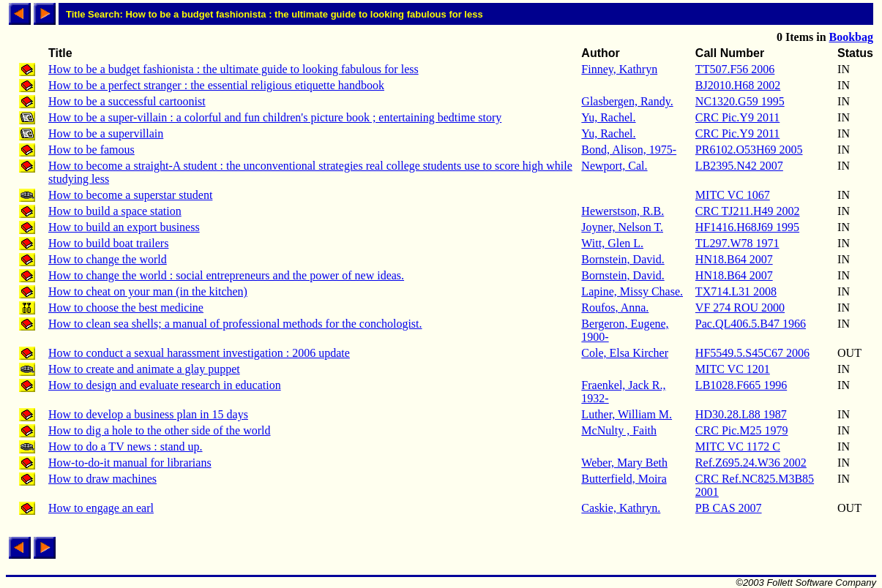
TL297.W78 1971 (737, 243)
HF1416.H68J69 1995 (747, 227)
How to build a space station (115, 211)
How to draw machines (102, 479)
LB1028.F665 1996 (741, 385)
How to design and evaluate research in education (165, 385)
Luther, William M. (627, 414)
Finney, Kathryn (619, 69)
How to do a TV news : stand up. (126, 446)
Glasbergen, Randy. (627, 101)
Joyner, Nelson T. (622, 227)
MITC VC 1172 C (738, 446)
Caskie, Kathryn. (621, 508)
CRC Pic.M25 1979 (742, 430)
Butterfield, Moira (624, 479)
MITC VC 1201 (733, 369)
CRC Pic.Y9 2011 (737, 117)
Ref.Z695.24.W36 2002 (751, 463)
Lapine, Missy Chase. (632, 291)
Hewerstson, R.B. (623, 211)
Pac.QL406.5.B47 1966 (751, 324)
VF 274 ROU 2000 (740, 308)
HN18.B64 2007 (734, 259)
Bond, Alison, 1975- (629, 150)
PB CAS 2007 (729, 508)
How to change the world (108, 259)
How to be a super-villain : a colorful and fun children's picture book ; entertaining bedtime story (275, 117)
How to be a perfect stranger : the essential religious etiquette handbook (216, 85)
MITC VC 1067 (733, 195)
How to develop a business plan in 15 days (148, 414)
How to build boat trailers (108, 243)
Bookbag (851, 37)
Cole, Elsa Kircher (625, 353)
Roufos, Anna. (615, 308)
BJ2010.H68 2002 (738, 85)
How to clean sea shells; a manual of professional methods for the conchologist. (235, 324)
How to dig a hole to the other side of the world (160, 430)
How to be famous (91, 150)
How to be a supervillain (106, 133)
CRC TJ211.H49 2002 (748, 211)
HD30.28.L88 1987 (741, 414)
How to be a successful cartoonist (127, 101)
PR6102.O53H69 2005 (749, 150)
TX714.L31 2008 (736, 291)
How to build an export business (124, 227)
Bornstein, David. (623, 259)
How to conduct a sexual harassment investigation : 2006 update (199, 353)
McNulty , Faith (619, 430)
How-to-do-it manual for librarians (130, 463)
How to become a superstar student (130, 195)
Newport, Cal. (614, 166)
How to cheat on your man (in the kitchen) (148, 291)
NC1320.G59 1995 (740, 101)
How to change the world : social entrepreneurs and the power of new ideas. (226, 275)
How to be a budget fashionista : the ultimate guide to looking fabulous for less (233, 69)
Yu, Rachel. (608, 117)
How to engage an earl (101, 508)
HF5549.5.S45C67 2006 (752, 353)
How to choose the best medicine (126, 308)
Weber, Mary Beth (624, 463)
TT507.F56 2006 (735, 69)
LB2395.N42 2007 (739, 166)
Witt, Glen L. (612, 243)
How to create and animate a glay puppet (144, 369)
